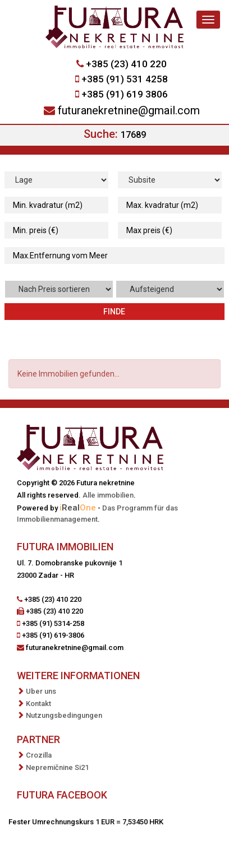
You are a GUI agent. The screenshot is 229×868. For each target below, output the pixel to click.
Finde (114, 312)
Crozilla (39, 755)
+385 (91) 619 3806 (125, 94)
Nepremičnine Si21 (57, 767)
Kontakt (38, 704)
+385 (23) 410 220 (126, 64)
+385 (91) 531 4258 (125, 79)
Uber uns (41, 691)
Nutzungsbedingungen (64, 715)
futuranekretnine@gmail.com (129, 110)
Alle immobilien (108, 495)
